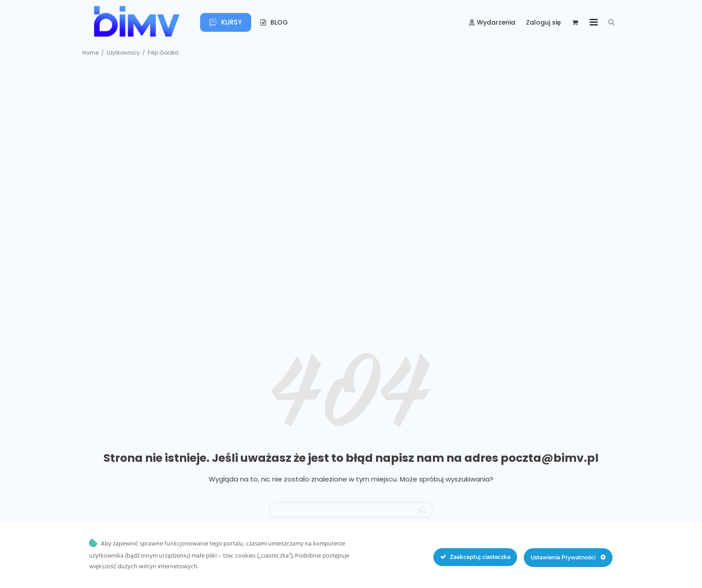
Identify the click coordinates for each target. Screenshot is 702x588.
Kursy (226, 22)
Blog (274, 22)
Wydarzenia (492, 22)
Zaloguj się (544, 22)
